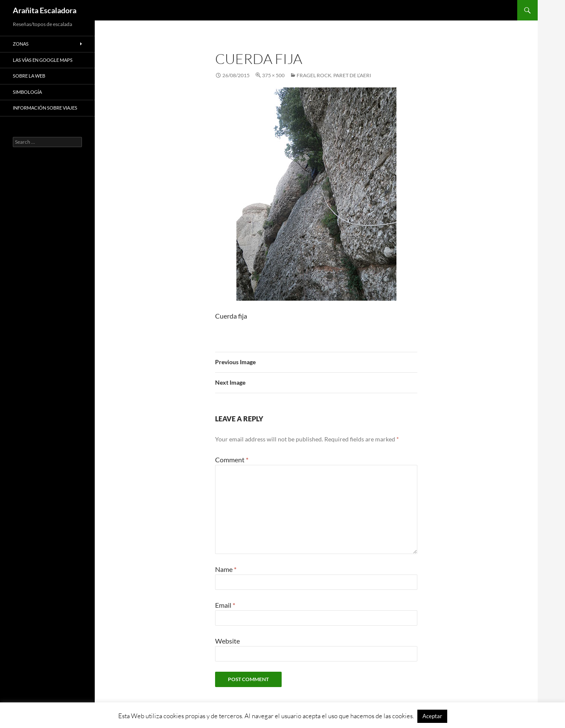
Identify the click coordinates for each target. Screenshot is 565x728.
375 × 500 (273, 75)
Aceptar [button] (432, 716)
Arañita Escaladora (45, 10)
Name (226, 569)
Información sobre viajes (45, 108)
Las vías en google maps (43, 60)
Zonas (21, 44)
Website (227, 641)
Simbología (27, 92)
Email (225, 605)
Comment (232, 460)
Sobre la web (29, 76)
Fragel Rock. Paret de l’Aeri (334, 75)
